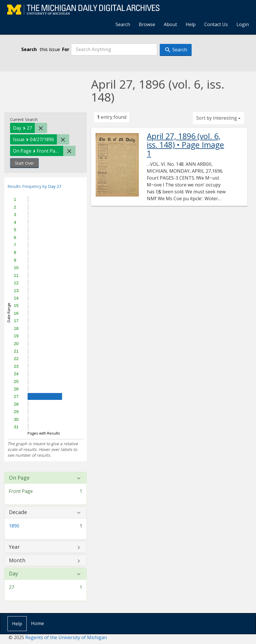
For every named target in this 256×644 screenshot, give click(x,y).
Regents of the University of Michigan (66, 637)
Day (14, 574)
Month (17, 561)
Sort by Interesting (218, 118)
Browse (147, 24)
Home (37, 623)
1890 (14, 526)
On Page (19, 478)
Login (243, 24)
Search (123, 24)
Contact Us (216, 24)
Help (191, 24)
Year (14, 547)
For (66, 49)
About (170, 24)
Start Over (24, 163)
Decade (18, 512)
